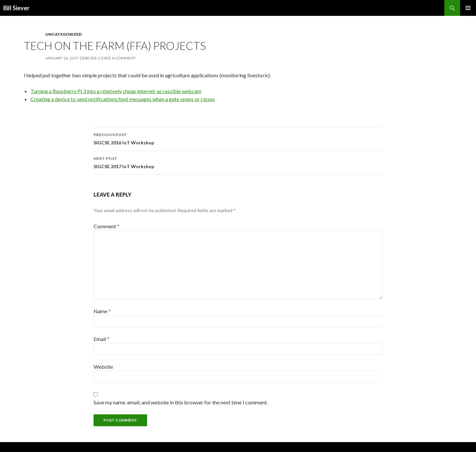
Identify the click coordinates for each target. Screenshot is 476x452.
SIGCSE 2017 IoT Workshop (238, 162)
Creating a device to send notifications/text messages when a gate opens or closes (123, 99)
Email (101, 339)
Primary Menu (468, 8)
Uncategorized (63, 34)
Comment (106, 226)
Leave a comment (118, 58)
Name (102, 311)
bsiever (89, 58)
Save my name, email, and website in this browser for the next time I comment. (181, 402)
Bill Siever (16, 8)
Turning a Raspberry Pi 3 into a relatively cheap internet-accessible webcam (116, 91)
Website (103, 367)
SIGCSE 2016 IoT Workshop (238, 138)
